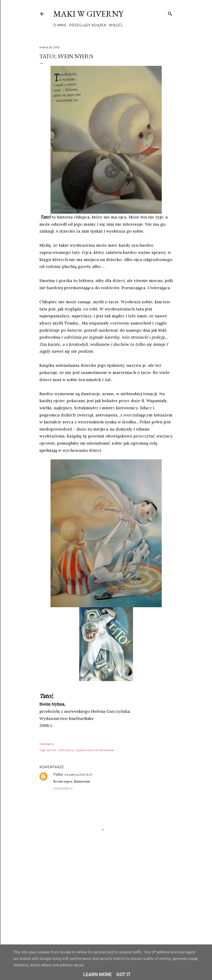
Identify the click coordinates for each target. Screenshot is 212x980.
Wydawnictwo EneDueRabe (95, 750)
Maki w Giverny (88, 14)
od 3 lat (51, 750)
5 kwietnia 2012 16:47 (79, 775)
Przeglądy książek (88, 25)
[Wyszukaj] (170, 13)
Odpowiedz (63, 788)
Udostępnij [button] (47, 744)
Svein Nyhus (66, 750)
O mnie (60, 25)
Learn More (97, 974)
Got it (123, 974)
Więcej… (116, 25)
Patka (58, 774)
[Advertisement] (106, 900)
